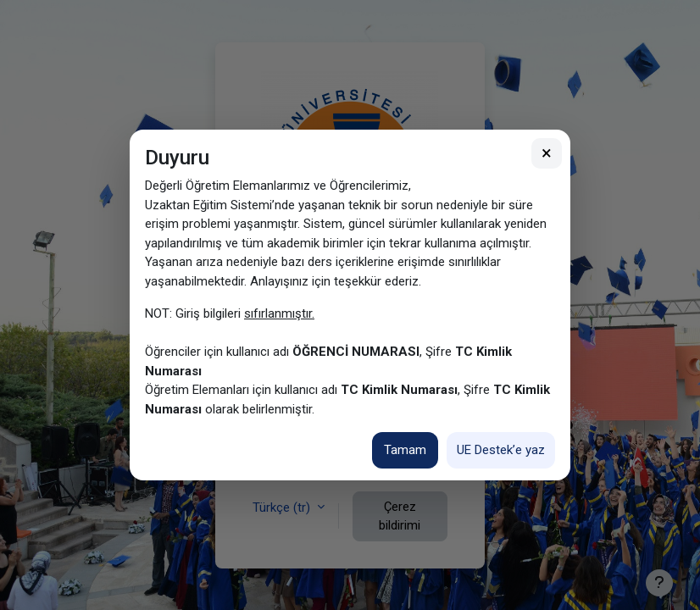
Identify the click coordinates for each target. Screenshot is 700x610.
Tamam (405, 450)
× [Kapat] (547, 153)
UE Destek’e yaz (501, 450)
